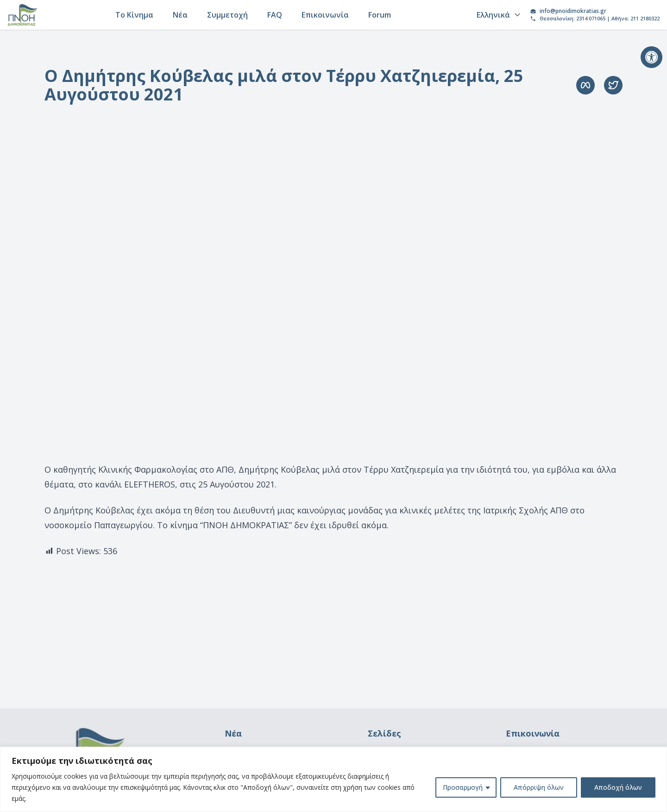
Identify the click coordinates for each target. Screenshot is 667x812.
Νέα (180, 15)
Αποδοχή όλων (618, 787)
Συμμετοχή (227, 15)
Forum (380, 15)
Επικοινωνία (325, 15)
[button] (651, 57)
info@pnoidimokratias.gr (573, 11)
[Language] (497, 15)
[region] (333, 779)
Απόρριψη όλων (539, 787)
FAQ (275, 15)
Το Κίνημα (134, 15)
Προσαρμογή (463, 787)
